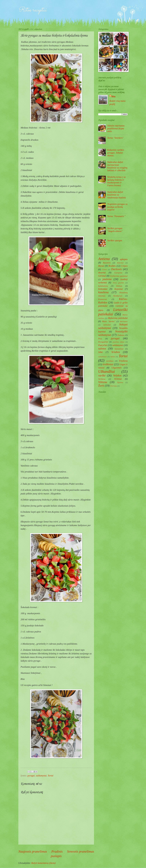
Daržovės (116, 269)
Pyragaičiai (103, 342)
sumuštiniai (102, 357)
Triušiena (123, 361)
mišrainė (107, 325)
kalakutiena (103, 286)
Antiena (104, 259)
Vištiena (103, 382)
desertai (102, 273)
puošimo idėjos (119, 342)
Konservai (103, 299)
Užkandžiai (107, 372)
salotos (102, 349)
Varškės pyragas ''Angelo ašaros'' (115, 230)
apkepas (124, 259)
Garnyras (118, 273)
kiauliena (103, 292)
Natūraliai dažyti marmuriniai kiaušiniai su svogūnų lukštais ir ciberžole (117, 166)
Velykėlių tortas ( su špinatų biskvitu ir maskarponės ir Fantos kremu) (116, 181)
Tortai (50, 776)
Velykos (117, 375)
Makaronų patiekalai (118, 318)
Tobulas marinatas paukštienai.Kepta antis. (116, 128)
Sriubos (116, 352)
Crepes (124, 266)
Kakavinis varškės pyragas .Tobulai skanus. (116, 153)
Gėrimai (102, 276)
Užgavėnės (117, 368)
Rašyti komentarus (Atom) (43, 863)
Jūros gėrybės (118, 283)
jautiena (107, 279)
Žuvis (101, 386)
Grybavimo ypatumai (119, 276)
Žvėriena (114, 386)
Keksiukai (103, 289)
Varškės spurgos (115, 240)
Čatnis (105, 269)
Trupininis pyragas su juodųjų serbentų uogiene (117, 207)
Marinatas (124, 321)
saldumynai (41, 776)
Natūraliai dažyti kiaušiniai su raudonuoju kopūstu (117, 195)
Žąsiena (120, 382)
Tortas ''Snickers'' (115, 138)
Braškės (112, 266)
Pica (100, 339)
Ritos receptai (33, 10)
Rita (114, 96)
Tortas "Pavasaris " (116, 216)
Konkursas (118, 296)
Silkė (100, 352)
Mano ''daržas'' (109, 321)
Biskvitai (120, 263)
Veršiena (102, 379)
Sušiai (113, 357)
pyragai (31, 776)
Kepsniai (119, 289)
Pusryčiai (103, 345)
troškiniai (108, 364)
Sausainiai (119, 349)
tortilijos (110, 361)
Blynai (101, 266)
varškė (102, 375)
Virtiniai (118, 379)
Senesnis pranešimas (81, 851)
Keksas (119, 286)
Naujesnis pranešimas (33, 851)
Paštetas (121, 335)
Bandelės (107, 263)
